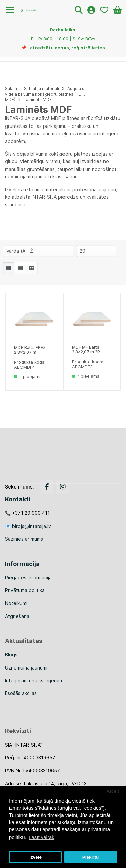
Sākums (13, 89)
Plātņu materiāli (44, 89)
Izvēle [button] (35, 857)
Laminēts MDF (38, 99)
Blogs (11, 655)
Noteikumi (16, 603)
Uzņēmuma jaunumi (26, 668)
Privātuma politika (25, 590)
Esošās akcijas (21, 693)
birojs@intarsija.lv (32, 526)
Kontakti (18, 499)
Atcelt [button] (113, 791)
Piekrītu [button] (91, 857)
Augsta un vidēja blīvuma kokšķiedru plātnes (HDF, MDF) (46, 94)
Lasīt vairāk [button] (41, 837)
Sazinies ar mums (24, 539)
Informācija (22, 564)
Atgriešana (17, 616)
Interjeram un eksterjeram (34, 680)
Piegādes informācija (28, 577)
